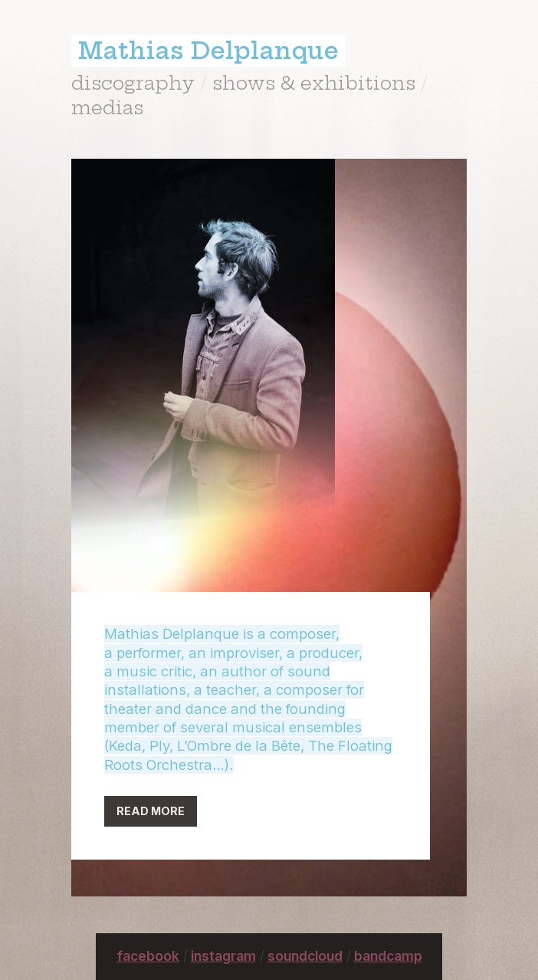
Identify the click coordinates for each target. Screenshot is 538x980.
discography (133, 83)
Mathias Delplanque (208, 51)
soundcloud (305, 956)
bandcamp (388, 956)
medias (107, 107)
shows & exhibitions (314, 83)
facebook (148, 956)
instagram (223, 956)
